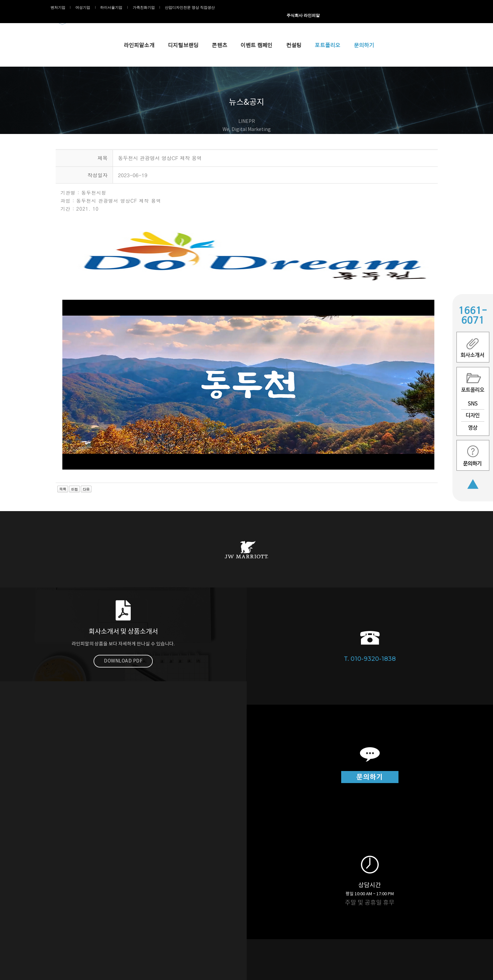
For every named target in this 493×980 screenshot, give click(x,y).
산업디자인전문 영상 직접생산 (181, 7)
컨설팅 (351, 24)
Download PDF (123, 705)
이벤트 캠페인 (313, 24)
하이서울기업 (110, 7)
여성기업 (84, 7)
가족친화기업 (138, 7)
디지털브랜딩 (240, 24)
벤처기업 (63, 7)
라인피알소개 (196, 24)
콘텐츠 (276, 24)
